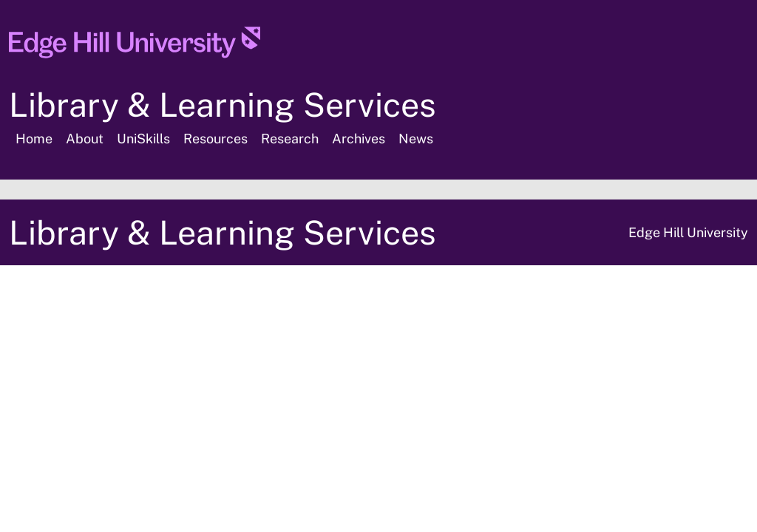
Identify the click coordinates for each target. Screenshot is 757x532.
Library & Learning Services (223, 105)
